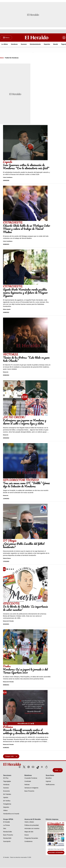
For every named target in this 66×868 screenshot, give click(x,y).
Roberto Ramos (7, 558)
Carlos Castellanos (8, 178)
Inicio (2, 58)
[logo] (33, 764)
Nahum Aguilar (7, 309)
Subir (58, 770)
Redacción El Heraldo (8, 621)
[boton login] (64, 38)
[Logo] (37, 38)
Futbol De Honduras (12, 58)
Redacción (6, 372)
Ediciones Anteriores (56, 853)
